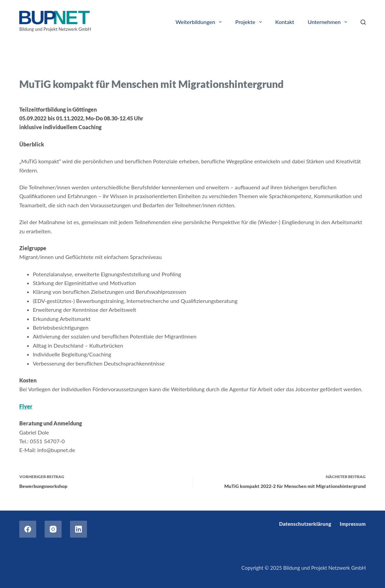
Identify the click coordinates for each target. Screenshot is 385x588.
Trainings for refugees (79, 67)
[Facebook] (28, 529)
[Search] (363, 22)
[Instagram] (53, 529)
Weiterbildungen (200, 22)
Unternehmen (329, 22)
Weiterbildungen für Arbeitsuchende (150, 67)
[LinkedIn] (78, 529)
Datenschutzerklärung (305, 524)
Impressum (353, 524)
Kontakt (285, 22)
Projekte (250, 22)
